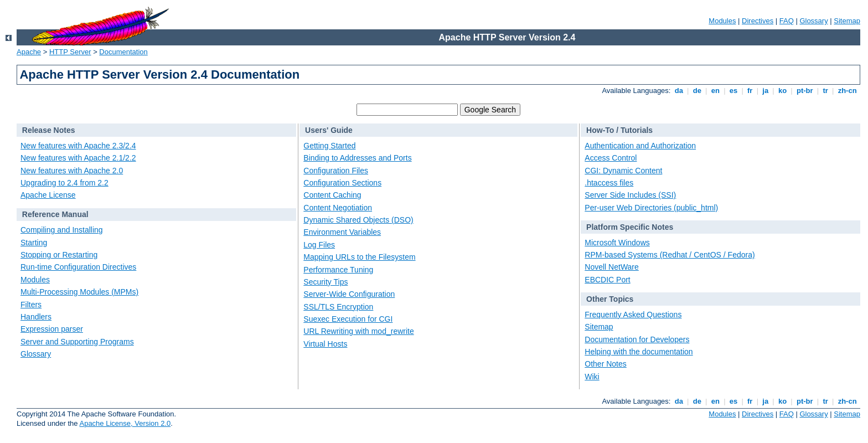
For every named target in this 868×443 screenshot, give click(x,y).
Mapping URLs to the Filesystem (359, 257)
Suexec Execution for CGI (348, 319)
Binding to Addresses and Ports (357, 158)
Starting (34, 243)
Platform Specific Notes (630, 227)
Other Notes (605, 364)
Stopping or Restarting (59, 255)
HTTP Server (70, 52)
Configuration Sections (342, 183)
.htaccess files (609, 183)
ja (766, 91)
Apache (29, 52)
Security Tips (325, 282)
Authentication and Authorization (640, 146)
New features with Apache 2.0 (72, 171)
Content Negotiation (338, 208)
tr (826, 91)
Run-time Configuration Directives (78, 267)
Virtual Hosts (325, 344)
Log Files (319, 245)
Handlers (36, 317)
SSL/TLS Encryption (338, 307)
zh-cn (847, 91)
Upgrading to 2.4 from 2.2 (64, 183)
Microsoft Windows (617, 243)
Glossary (813, 21)
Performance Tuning (338, 270)
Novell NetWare (612, 267)
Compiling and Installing (62, 230)
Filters (31, 305)
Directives (758, 21)
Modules (722, 21)
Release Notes (49, 130)
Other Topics (610, 299)
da (679, 91)
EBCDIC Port (607, 280)
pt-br (805, 91)
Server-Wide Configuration (349, 294)
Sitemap (847, 21)
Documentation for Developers (637, 339)
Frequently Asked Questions (633, 315)
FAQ (787, 21)
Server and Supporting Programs (77, 342)
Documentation (123, 52)
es (733, 91)
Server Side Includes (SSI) (630, 195)
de (697, 91)
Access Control (611, 158)
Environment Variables (342, 232)
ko (782, 91)
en (715, 91)
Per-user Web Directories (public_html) (651, 208)
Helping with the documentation (639, 352)
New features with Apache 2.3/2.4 (78, 146)
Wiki (592, 377)
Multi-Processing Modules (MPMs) (79, 292)
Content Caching (332, 195)
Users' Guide (329, 130)
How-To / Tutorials (619, 130)
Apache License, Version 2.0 (125, 423)
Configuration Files (336, 171)
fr (750, 91)
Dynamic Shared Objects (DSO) (358, 220)
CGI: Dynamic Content (623, 171)
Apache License (48, 195)
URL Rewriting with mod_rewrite (358, 331)
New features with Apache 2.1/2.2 (78, 158)
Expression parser (52, 329)
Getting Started (329, 146)
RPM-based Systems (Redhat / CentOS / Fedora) (670, 255)
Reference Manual (55, 214)
